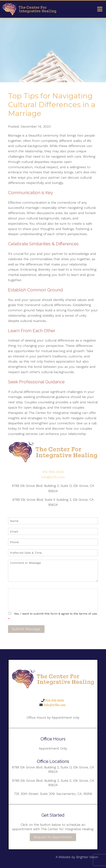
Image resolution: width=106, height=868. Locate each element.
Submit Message (26, 629)
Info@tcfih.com (53, 477)
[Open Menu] (100, 9)
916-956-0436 (53, 472)
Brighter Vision (87, 857)
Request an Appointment (53, 837)
